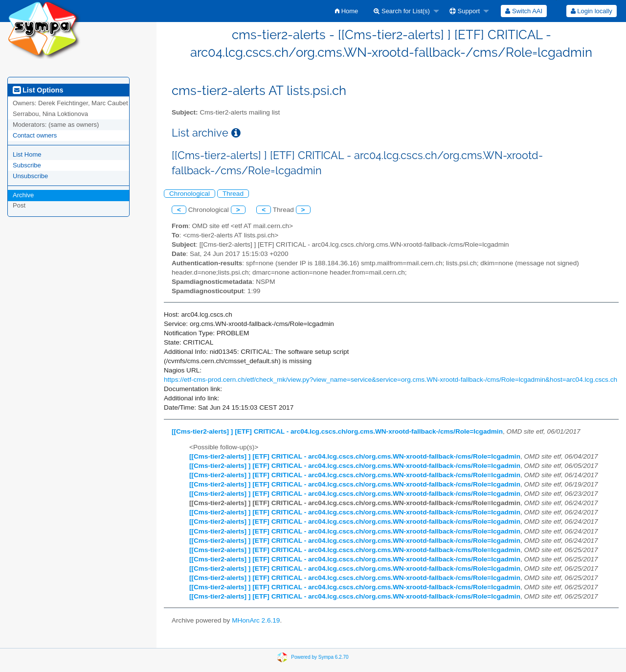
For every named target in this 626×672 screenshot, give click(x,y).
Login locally (592, 11)
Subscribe (27, 165)
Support (465, 11)
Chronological (190, 194)
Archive (23, 195)
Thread (233, 194)
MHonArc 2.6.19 (256, 620)
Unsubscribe (30, 176)
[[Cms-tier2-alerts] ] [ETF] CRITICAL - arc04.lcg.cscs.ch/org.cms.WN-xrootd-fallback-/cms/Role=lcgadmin (337, 431)
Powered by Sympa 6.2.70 (320, 657)
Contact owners (35, 135)
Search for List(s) (402, 11)
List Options (38, 90)
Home (347, 11)
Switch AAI (524, 11)
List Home (27, 154)
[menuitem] (347, 11)
